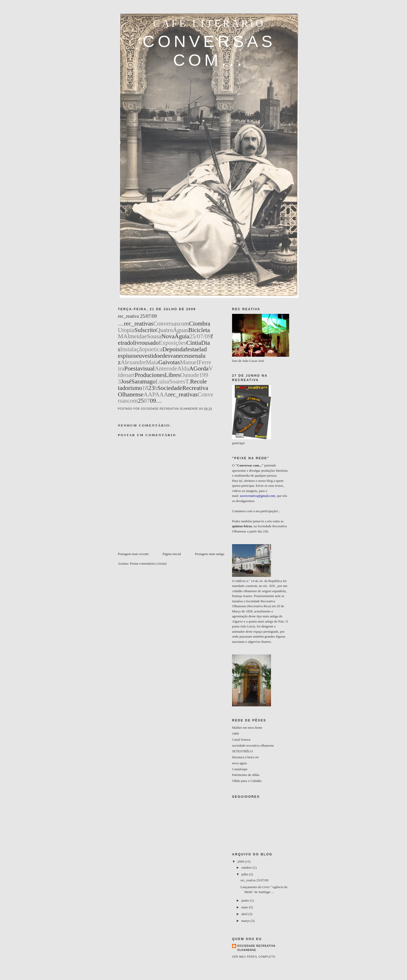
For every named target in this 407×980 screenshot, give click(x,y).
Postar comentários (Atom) (148, 563)
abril (245, 914)
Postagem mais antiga (210, 554)
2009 (241, 861)
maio (245, 907)
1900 (235, 734)
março (246, 921)
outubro (247, 867)
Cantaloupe (240, 769)
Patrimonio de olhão (246, 775)
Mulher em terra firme (247, 728)
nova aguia (239, 763)
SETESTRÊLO (242, 751)
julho (245, 874)
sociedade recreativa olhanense (253, 745)
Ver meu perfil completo (254, 957)
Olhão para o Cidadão (247, 781)
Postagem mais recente (133, 554)
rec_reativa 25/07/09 (254, 880)
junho (246, 900)
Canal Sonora (241, 739)
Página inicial (172, 554)
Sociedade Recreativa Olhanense (256, 948)
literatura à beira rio (245, 757)
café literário (209, 23)
